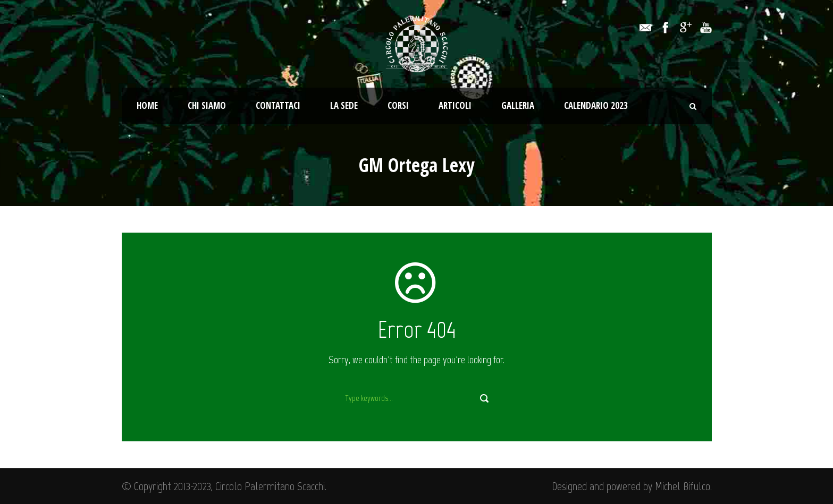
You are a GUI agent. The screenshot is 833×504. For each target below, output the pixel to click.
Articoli (455, 105)
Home (147, 105)
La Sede (344, 105)
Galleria (518, 105)
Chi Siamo (207, 105)
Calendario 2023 (596, 105)
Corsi (398, 105)
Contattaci (278, 105)
